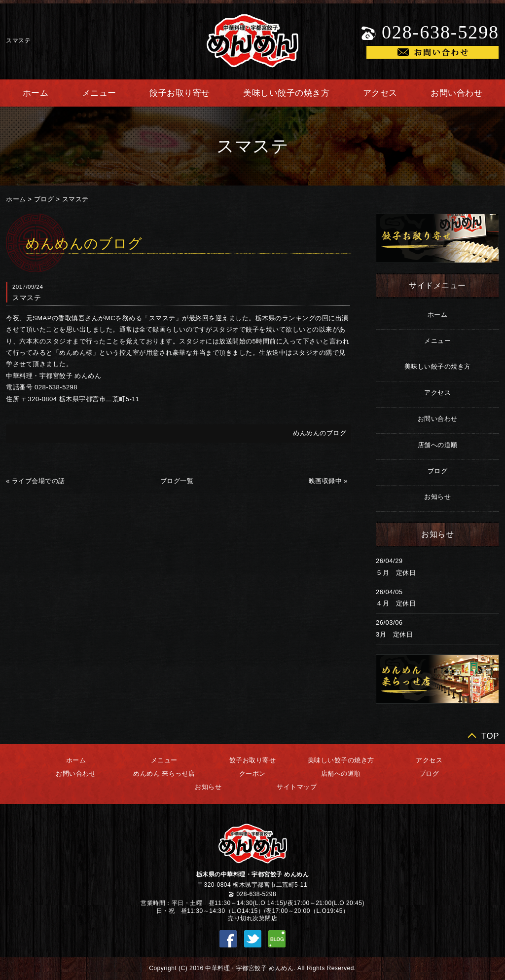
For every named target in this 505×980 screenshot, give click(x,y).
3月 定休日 (394, 634)
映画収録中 (325, 481)
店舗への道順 (438, 445)
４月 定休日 (396, 603)
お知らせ (437, 497)
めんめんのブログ (320, 433)
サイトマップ (297, 787)
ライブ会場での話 (38, 481)
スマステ (75, 199)
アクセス (380, 93)
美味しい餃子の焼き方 (286, 93)
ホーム (36, 93)
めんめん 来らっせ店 (164, 773)
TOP (490, 736)
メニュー (99, 93)
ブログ (44, 199)
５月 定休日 (396, 573)
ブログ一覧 (177, 481)
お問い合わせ (456, 93)
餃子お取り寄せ (180, 93)
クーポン (252, 773)
